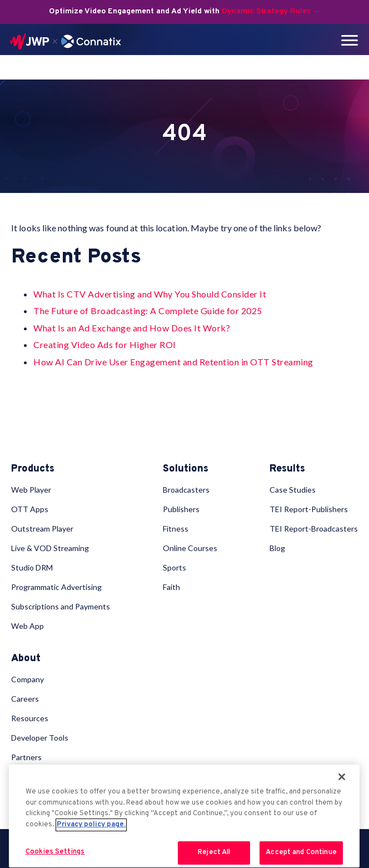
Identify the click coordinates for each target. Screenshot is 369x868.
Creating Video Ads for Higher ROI (105, 344)
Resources (30, 718)
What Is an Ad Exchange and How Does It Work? (132, 328)
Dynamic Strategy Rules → (271, 11)
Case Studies (293, 490)
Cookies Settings (55, 852)
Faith (171, 587)
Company (28, 679)
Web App (28, 626)
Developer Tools (40, 738)
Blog (277, 548)
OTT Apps (30, 509)
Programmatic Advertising (56, 587)
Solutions (186, 469)
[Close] (342, 777)
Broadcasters (186, 490)
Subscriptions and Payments (61, 606)
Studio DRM (32, 567)
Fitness (176, 529)
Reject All (214, 852)
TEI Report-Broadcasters (314, 529)
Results (287, 469)
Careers (25, 699)
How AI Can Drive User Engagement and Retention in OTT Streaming (173, 362)
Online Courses (190, 548)
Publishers (181, 509)
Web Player (31, 490)
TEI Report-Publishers (309, 509)
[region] (184, 816)
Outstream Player (42, 529)
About (26, 659)
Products (33, 469)
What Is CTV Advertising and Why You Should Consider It (150, 294)
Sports (174, 567)
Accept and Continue (301, 852)
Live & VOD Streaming (50, 548)
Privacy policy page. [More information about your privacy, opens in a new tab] (91, 825)
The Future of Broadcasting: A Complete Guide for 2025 (148, 311)
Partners (26, 757)
